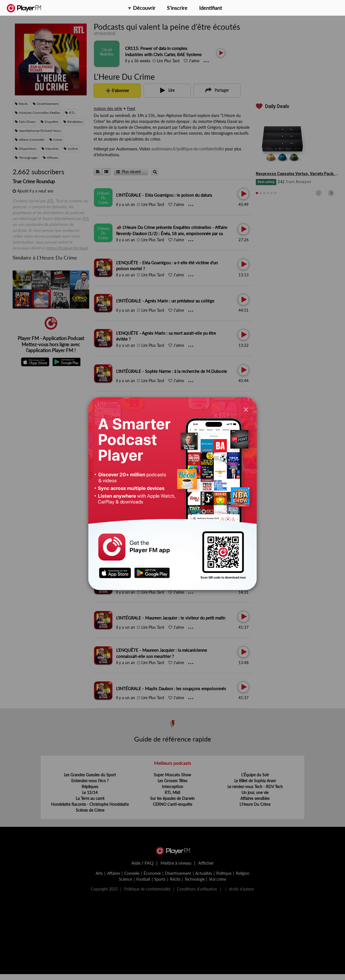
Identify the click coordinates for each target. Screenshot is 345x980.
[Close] (246, 409)
